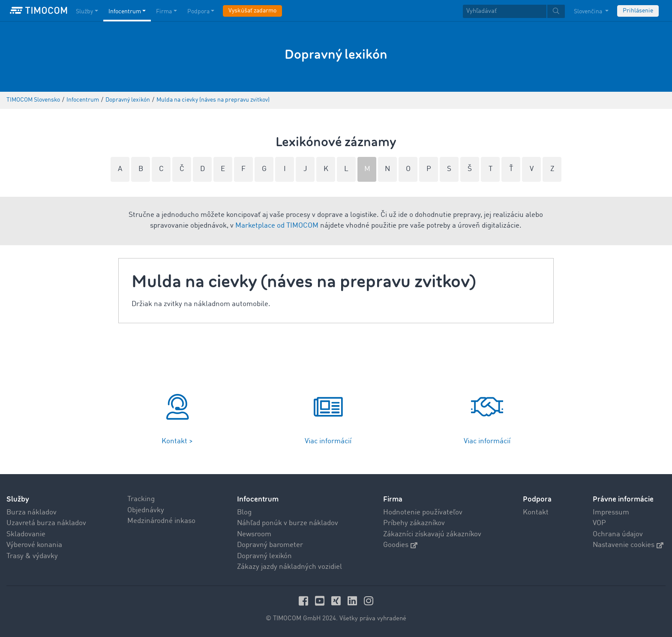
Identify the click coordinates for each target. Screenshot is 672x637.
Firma (393, 499)
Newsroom (254, 534)
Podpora (537, 499)
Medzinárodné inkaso (161, 521)
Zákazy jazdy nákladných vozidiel (289, 567)
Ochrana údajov (618, 534)
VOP (599, 523)
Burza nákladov (31, 512)
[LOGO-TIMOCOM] (39, 11)
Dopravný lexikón (264, 556)
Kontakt (536, 512)
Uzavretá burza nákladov (46, 523)
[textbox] (514, 11)
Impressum (611, 512)
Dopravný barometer (270, 545)
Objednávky (146, 510)
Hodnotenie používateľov (423, 512)
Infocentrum (258, 499)
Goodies (400, 545)
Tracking (141, 499)
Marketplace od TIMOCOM (277, 226)
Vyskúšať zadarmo (252, 11)
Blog (244, 512)
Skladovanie (26, 534)
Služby (18, 499)
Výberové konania (34, 545)
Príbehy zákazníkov (414, 523)
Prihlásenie (638, 11)
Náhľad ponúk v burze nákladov (288, 523)
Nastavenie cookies (628, 545)
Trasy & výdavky (32, 556)
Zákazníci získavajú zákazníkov (432, 534)
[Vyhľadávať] (505, 11)
